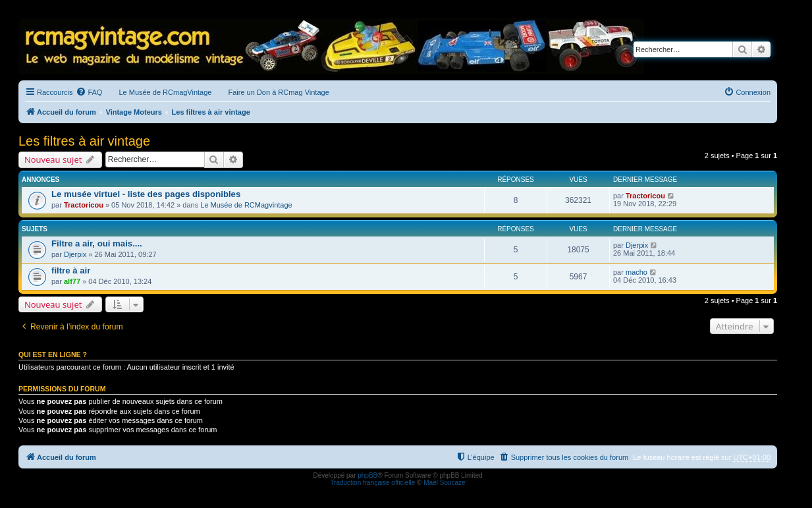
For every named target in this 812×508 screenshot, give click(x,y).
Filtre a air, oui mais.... (97, 243)
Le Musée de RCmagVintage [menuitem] (165, 92)
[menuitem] (89, 92)
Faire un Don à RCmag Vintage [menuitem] (278, 92)
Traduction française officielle (372, 483)
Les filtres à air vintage (84, 141)
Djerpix (75, 254)
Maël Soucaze (444, 483)
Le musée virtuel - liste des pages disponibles (146, 194)
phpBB (367, 475)
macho (636, 272)
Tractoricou (84, 205)
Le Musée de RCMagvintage (246, 205)
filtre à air (71, 270)
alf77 (72, 281)
